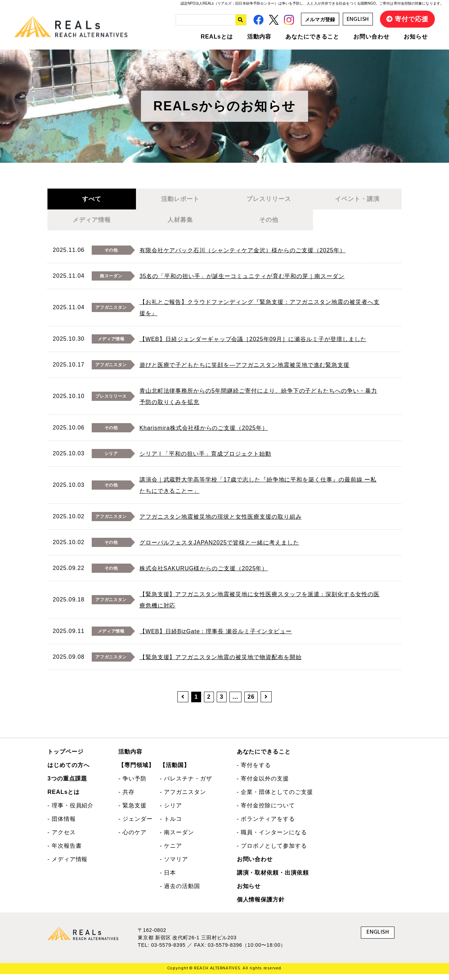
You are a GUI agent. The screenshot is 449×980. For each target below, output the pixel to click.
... (235, 703)
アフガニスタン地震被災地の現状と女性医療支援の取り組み (221, 523)
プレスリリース (269, 201)
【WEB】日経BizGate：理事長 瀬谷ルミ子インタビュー (216, 638)
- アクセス (62, 839)
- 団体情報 (62, 825)
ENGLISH (358, 19)
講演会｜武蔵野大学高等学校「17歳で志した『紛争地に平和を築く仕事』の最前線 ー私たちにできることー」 (258, 492)
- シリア (171, 812)
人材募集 (180, 225)
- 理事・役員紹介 (70, 812)
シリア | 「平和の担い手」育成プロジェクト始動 (205, 460)
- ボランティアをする (266, 825)
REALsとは (217, 37)
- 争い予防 (132, 785)
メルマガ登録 (320, 19)
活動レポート (180, 201)
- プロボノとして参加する (272, 852)
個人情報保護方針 (261, 906)
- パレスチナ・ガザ (186, 785)
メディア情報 (92, 225)
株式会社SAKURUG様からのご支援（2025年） (204, 575)
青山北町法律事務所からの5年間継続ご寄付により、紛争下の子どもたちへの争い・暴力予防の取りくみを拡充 (258, 403)
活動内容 (259, 37)
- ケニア (171, 852)
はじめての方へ (69, 771)
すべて (92, 201)
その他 (269, 225)
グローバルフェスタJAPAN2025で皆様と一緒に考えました (219, 549)
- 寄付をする (254, 771)
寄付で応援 (412, 19)
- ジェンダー (135, 825)
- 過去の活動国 (180, 892)
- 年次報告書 (65, 852)
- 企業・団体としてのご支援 (275, 798)
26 (251, 703)
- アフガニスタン (183, 798)
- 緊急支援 (132, 812)
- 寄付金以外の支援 (263, 785)
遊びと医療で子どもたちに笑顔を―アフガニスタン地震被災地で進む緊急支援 (245, 371)
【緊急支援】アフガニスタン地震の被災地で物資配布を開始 (221, 664)
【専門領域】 (136, 771)
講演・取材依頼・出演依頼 (273, 879)
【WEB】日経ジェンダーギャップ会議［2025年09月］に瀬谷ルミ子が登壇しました (253, 345)
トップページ (66, 758)
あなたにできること (312, 37)
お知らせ (416, 37)
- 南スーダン (177, 839)
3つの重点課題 (67, 785)
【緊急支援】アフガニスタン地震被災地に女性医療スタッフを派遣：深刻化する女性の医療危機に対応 (260, 606)
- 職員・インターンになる (272, 839)
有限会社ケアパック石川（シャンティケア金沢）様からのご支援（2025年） (243, 257)
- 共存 (126, 798)
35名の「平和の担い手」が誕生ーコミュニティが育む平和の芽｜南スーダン (242, 283)
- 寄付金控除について (266, 812)
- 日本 (168, 879)
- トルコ (171, 825)
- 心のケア (132, 839)
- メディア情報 (67, 866)
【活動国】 (175, 771)
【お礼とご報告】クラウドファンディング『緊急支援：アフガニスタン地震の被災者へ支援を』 (260, 314)
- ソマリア (174, 866)
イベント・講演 (357, 201)
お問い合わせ (371, 37)
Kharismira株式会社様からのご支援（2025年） (204, 434)
